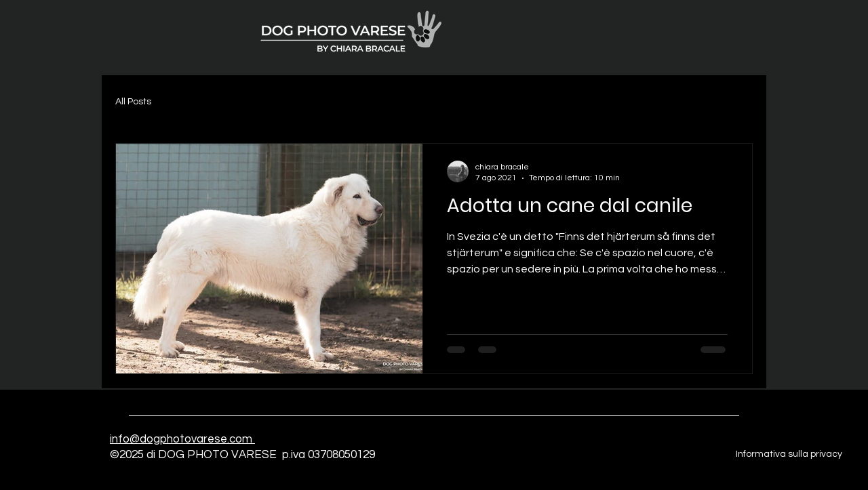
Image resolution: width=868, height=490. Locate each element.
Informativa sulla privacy (789, 454)
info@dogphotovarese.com (182, 439)
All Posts (133, 102)
